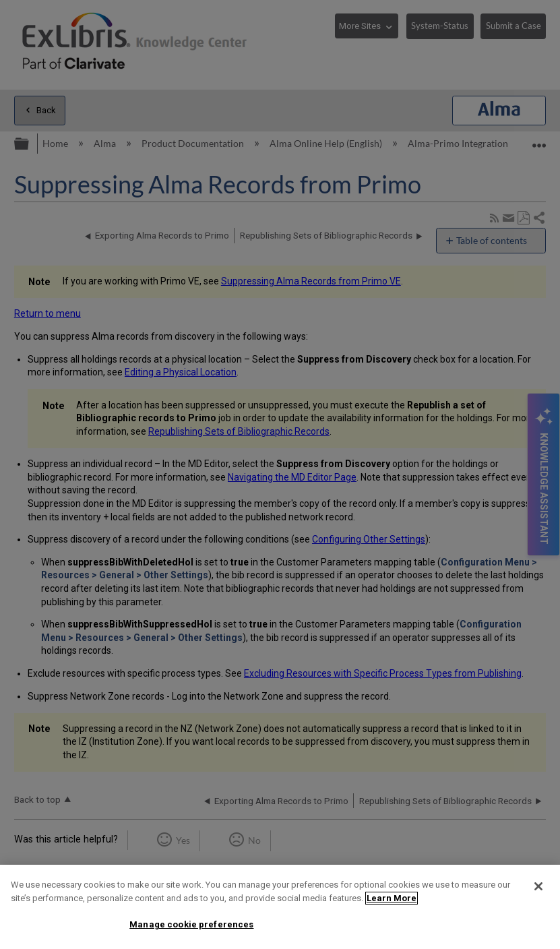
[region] (280, 907)
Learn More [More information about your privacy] (392, 898)
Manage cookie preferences (191, 924)
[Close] (538, 886)
